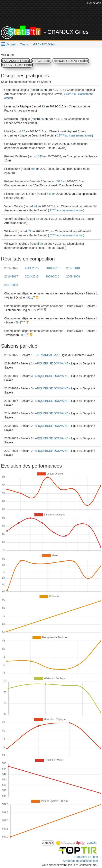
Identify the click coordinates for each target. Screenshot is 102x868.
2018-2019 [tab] (52, 268)
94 (35, 206)
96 (41, 244)
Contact (92, 843)
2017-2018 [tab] (73, 268)
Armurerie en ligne (86, 857)
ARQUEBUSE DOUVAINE (52, 363)
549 (49, 194)
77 (35, 310)
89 (29, 231)
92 (37, 219)
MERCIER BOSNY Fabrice (71, 61)
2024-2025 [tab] (32, 268)
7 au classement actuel (66, 210)
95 (41, 90)
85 (42, 119)
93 (43, 106)
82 (46, 144)
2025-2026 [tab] (11, 268)
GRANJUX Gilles (44, 44)
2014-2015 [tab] (32, 276)
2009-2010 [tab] (52, 276)
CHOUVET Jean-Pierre (17, 65)
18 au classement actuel (74, 135)
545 (40, 156)
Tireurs (24, 44)
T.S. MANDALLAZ (47, 355)
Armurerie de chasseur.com (80, 861)
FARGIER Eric (41, 61)
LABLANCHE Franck (16, 61)
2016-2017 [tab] (11, 276)
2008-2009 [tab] (73, 276)
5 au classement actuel (66, 235)
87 (24, 131)
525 (60, 181)
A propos (48, 843)
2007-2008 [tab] (11, 285)
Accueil (11, 44)
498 (33, 169)
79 (17, 322)
